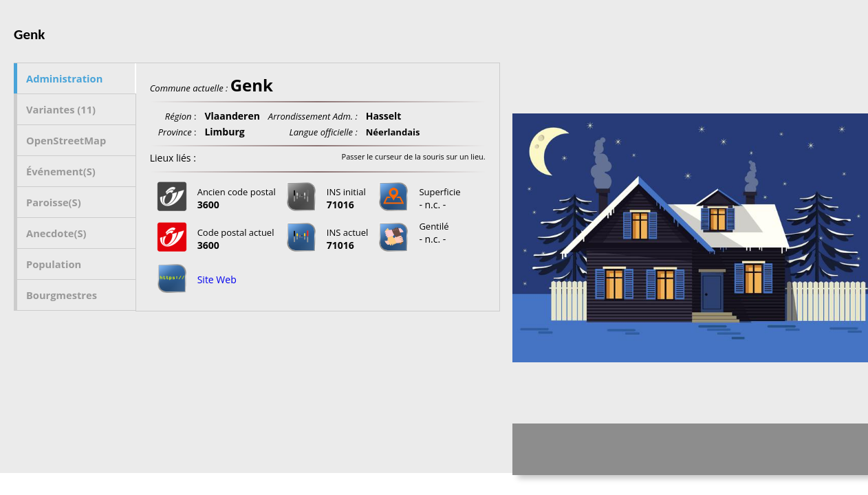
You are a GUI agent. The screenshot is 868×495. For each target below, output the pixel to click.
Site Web (217, 279)
